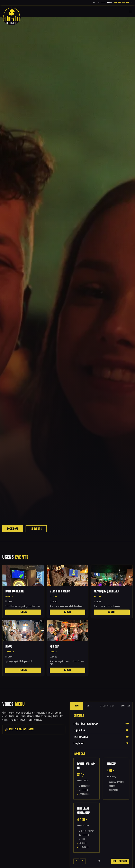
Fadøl (89, 706)
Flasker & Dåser (106, 706)
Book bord (13, 529)
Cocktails (126, 706)
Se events (36, 529)
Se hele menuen (120, 861)
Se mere (23, 612)
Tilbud (76, 706)
